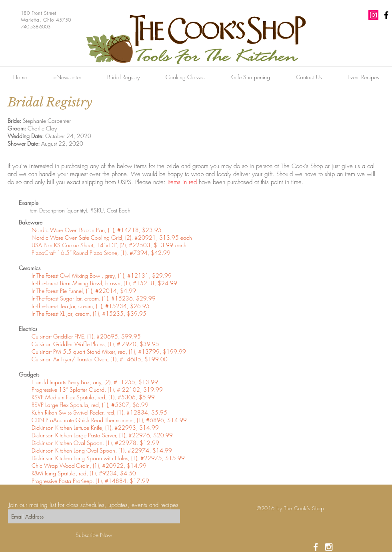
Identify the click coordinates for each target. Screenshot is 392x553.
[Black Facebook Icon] (386, 15)
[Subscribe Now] (94, 535)
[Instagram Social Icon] (373, 15)
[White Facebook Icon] (316, 547)
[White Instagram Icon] (329, 547)
